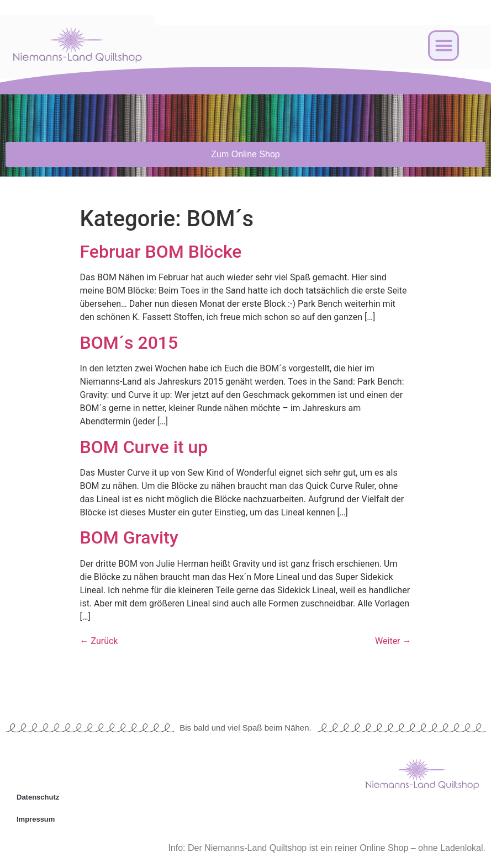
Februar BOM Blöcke (161, 252)
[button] (444, 46)
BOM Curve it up (144, 447)
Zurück (99, 641)
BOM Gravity (129, 537)
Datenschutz (38, 797)
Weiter (393, 641)
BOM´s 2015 (129, 343)
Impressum (36, 819)
